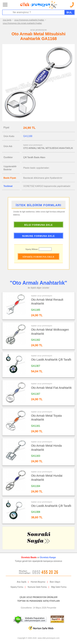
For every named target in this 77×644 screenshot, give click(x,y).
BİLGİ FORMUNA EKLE (38, 225)
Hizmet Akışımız (38, 582)
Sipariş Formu (17, 587)
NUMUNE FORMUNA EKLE (38, 236)
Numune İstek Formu (37, 587)
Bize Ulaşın (55, 582)
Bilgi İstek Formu (59, 587)
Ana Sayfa (7, 20)
